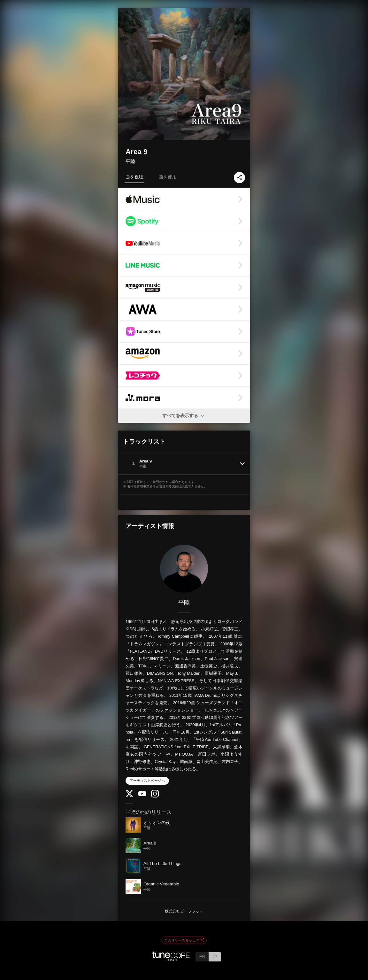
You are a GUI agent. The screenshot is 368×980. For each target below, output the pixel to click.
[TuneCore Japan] (171, 959)
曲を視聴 (134, 177)
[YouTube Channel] (142, 795)
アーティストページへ (147, 781)
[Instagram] (155, 796)
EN (202, 957)
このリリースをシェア (184, 940)
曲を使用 (168, 177)
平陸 (130, 161)
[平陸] (184, 569)
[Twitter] (129, 796)
